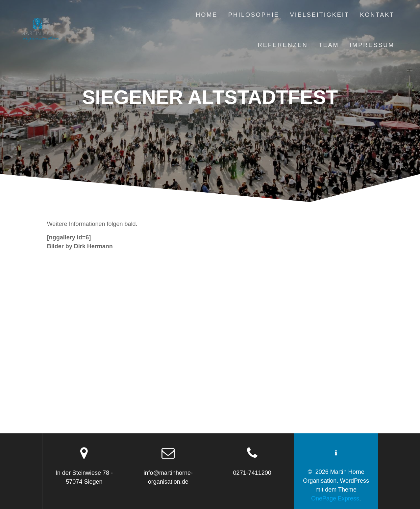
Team (329, 45)
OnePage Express (335, 498)
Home (207, 15)
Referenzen (283, 45)
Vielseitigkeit (320, 15)
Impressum (372, 45)
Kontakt (377, 15)
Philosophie (254, 15)
